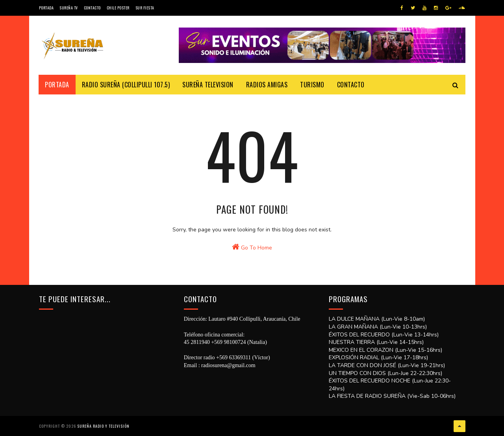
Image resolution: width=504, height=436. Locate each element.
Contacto (92, 8)
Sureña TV (69, 8)
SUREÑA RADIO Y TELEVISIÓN (103, 426)
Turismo (313, 85)
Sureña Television (208, 85)
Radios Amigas (267, 85)
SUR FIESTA (145, 8)
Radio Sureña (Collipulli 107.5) (126, 85)
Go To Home (252, 248)
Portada (46, 8)
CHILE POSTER (118, 8)
